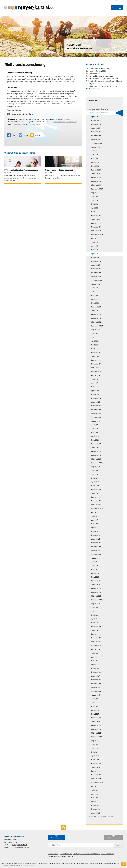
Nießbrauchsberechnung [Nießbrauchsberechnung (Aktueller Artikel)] (95, 89)
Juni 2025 (95, 155)
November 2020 (97, 364)
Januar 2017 (96, 539)
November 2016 (97, 547)
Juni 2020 (95, 383)
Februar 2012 (96, 764)
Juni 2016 (95, 566)
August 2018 (96, 467)
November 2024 (97, 181)
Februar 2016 (96, 581)
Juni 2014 (95, 657)
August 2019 (96, 421)
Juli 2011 (94, 790)
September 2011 (97, 783)
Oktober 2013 (96, 688)
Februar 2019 (96, 444)
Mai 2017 (95, 524)
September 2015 (97, 600)
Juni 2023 (95, 246)
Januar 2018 (96, 493)
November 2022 (97, 273)
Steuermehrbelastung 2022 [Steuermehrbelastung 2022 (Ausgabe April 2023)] (96, 71)
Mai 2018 (95, 478)
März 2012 (95, 760)
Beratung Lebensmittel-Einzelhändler (86, 854)
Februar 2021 (96, 353)
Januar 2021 (96, 356)
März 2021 (95, 349)
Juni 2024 (95, 200)
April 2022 (95, 299)
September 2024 (97, 189)
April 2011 (95, 802)
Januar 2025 (96, 174)
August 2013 (96, 695)
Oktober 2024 (96, 185)
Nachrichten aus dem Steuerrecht (101, 817)
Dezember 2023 (97, 223)
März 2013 (95, 714)
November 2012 (97, 729)
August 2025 (96, 147)
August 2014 (96, 649)
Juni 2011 (95, 794)
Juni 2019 (95, 429)
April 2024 (95, 208)
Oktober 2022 (96, 277)
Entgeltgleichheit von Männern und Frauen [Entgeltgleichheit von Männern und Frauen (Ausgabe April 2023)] (101, 86)
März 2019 (95, 440)
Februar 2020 (96, 398)
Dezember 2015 (97, 589)
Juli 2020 (94, 379)
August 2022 (96, 284)
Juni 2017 (95, 520)
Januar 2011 (96, 813)
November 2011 (97, 775)
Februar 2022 (96, 307)
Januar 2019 (96, 448)
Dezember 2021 (97, 315)
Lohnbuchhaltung (35, 124)
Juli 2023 (94, 242)
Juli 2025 (94, 151)
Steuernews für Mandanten (98, 113)
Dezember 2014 (97, 634)
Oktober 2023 (96, 231)
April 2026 (95, 117)
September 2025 (97, 143)
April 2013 (95, 710)
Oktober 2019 (96, 414)
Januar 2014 (96, 676)
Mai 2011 (95, 798)
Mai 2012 (95, 752)
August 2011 (96, 786)
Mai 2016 (95, 570)
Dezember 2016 (97, 543)
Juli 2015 (94, 608)
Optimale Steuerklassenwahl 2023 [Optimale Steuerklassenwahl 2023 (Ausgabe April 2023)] (98, 69)
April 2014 (95, 665)
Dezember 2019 (97, 406)
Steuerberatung (59, 122)
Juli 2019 (94, 425)
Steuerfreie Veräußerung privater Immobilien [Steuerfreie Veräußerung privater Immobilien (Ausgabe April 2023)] (102, 79)
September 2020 (97, 372)
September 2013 (97, 691)
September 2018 (97, 463)
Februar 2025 (96, 170)
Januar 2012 (96, 767)
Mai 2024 (95, 204)
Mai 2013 (95, 707)
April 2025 (95, 162)
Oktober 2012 (96, 733)
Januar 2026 (96, 128)
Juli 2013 (94, 699)
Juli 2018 (94, 471)
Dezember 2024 (97, 178)
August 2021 (96, 330)
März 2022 (95, 303)
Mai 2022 (95, 296)
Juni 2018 (95, 474)
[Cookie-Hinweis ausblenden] (123, 864)
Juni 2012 (95, 748)
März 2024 (95, 212)
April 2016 (95, 573)
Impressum (62, 857)
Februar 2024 (96, 216)
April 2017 (95, 528)
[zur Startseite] (29, 8)
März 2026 (95, 121)
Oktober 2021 (96, 322)
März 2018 (95, 486)
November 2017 (97, 501)
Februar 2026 (96, 124)
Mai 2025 (95, 159)
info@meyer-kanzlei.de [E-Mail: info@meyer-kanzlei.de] (20, 847)
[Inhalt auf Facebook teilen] (12, 135)
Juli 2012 (94, 745)
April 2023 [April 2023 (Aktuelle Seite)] (95, 254)
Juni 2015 (95, 611)
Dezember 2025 (97, 132)
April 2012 (95, 756)
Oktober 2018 (96, 459)
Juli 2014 (94, 653)
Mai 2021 (95, 345)
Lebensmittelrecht (18, 124)
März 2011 (95, 805)
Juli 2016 (94, 562)
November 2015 (97, 592)
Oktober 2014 (96, 642)
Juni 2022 (95, 292)
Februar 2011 (96, 809)
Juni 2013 (95, 703)
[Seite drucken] (36, 135)
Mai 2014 (95, 661)
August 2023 (96, 238)
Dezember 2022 (97, 269)
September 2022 (97, 280)
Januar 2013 (96, 722)
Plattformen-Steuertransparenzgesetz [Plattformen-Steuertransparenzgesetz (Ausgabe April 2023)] (100, 76)
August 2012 (96, 741)
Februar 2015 (96, 627)
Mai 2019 (95, 433)
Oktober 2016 (96, 551)
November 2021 (97, 318)
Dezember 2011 (97, 771)
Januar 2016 (96, 585)
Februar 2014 (96, 672)
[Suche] (81, 845)
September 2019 (97, 417)
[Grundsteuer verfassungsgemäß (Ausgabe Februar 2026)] (63, 170)
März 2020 (95, 394)
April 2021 (95, 341)
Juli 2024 (94, 197)
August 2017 (96, 512)
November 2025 (97, 136)
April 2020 (95, 391)
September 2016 (97, 554)
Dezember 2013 (97, 680)
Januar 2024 (96, 219)
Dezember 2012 (97, 726)
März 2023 (95, 257)
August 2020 (96, 375)
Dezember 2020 (97, 360)
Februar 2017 (96, 535)
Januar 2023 (96, 265)
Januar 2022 (96, 311)
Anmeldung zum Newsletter (99, 109)
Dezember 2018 (97, 452)
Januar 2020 (96, 402)
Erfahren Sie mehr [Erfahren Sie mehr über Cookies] (28, 865)
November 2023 (97, 227)
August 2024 (96, 193)
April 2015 (95, 619)
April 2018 (95, 482)
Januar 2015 (96, 630)
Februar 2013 (96, 718)
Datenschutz (52, 857)
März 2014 (95, 669)
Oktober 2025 (96, 140)
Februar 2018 (96, 490)
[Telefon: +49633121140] (20, 845)
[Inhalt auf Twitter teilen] (24, 135)
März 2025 (95, 166)
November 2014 (97, 638)
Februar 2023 (96, 261)
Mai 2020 (95, 387)
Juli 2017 (94, 516)
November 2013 (97, 684)
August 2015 (96, 604)
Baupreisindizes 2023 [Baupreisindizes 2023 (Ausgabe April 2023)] (94, 74)
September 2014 (97, 646)
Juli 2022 (94, 288)
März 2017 (95, 531)
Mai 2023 (95, 250)
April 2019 (95, 436)
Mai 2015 (95, 615)
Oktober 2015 (96, 596)
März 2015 (95, 623)
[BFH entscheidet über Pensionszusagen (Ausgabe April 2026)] (23, 170)
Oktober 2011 (96, 779)
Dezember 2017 (97, 497)
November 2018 (97, 455)
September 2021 (97, 326)
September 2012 (97, 737)
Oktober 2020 (96, 368)
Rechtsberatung (71, 122)
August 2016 (96, 558)
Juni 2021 (95, 337)
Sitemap (70, 857)
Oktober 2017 (96, 505)
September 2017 (97, 509)
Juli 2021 (94, 334)
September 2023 (97, 235)
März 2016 (95, 577)
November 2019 (97, 410)
